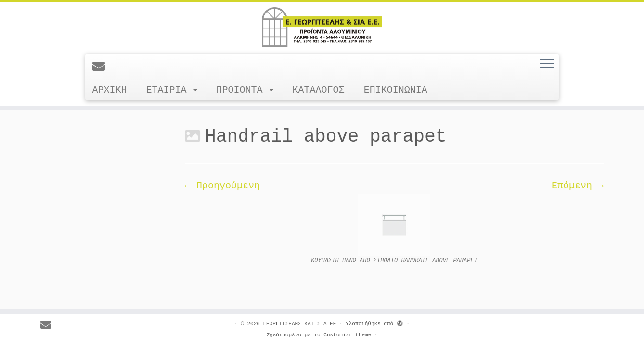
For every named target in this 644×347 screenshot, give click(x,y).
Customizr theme (347, 335)
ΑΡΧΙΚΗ (110, 90)
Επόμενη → (578, 186)
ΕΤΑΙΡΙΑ (172, 90)
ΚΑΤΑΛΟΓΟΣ (319, 90)
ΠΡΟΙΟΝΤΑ (245, 90)
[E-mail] (102, 67)
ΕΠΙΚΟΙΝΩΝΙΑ (396, 90)
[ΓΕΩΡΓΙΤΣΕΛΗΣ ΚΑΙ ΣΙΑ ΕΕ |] (322, 27)
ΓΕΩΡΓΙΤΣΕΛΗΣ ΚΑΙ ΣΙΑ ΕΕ (299, 324)
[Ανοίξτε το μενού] (547, 64)
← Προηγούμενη (222, 186)
